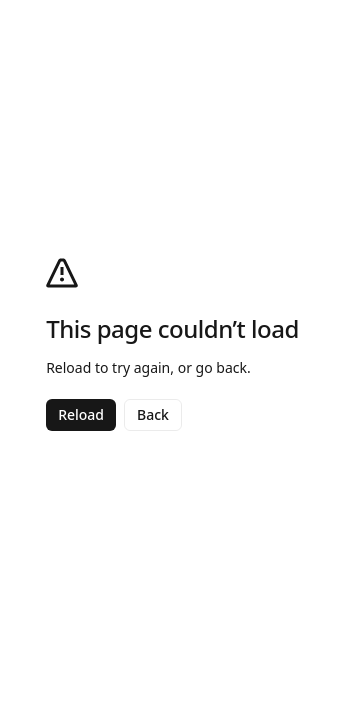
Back (153, 414)
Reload (81, 414)
